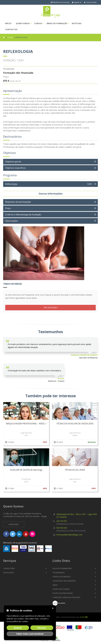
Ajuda (55, 585)
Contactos (11, 29)
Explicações (9, 573)
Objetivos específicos (15, 168)
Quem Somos (23, 23)
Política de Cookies (61, 589)
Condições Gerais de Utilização (66, 597)
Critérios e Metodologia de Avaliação (23, 215)
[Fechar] (53, 608)
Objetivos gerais (13, 162)
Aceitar (18, 628)
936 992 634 (62, 528)
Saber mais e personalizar (30, 634)
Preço (8, 208)
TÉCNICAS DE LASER (75, 470)
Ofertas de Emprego (62, 577)
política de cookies (20, 621)
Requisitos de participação (18, 202)
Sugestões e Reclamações (64, 581)
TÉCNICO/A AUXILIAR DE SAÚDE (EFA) (75, 424)
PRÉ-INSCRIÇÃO (51, 308)
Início (8, 23)
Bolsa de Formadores (62, 568)
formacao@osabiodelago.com (69, 535)
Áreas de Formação (57, 23)
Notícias (77, 23)
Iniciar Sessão (90, 2)
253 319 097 (62, 521)
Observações (12, 221)
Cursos (38, 23)
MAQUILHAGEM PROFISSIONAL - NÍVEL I (26, 424)
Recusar (42, 628)
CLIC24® (84, 617)
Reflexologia (49, 184)
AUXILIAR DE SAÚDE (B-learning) (26, 470)
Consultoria (9, 568)
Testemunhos (59, 573)
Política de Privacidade (63, 593)
